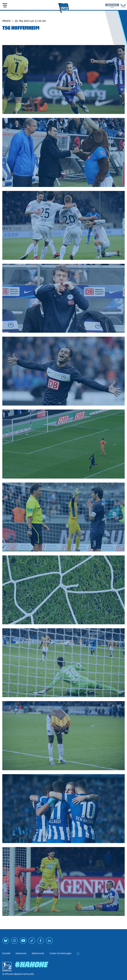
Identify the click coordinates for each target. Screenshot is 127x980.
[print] (78, 954)
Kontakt (6, 953)
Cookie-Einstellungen (60, 953)
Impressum (21, 953)
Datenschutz (38, 953)
